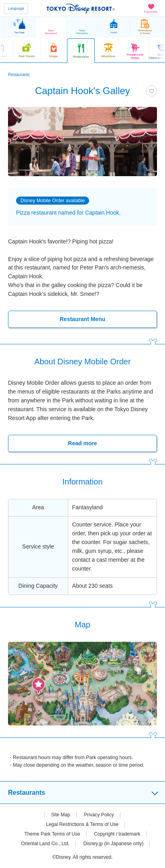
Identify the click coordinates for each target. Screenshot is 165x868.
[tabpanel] (82, 142)
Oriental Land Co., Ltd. (46, 844)
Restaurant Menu (82, 319)
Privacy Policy (99, 815)
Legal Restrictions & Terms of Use (82, 824)
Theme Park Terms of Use (52, 834)
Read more (82, 443)
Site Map (60, 815)
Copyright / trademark (117, 834)
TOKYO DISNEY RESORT (81, 8)
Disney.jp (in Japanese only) (114, 844)
